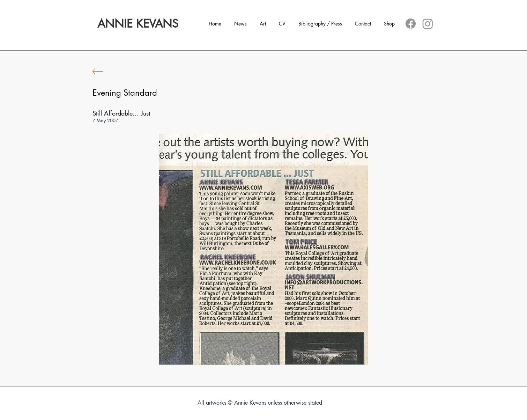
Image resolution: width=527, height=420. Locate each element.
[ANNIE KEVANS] (138, 24)
